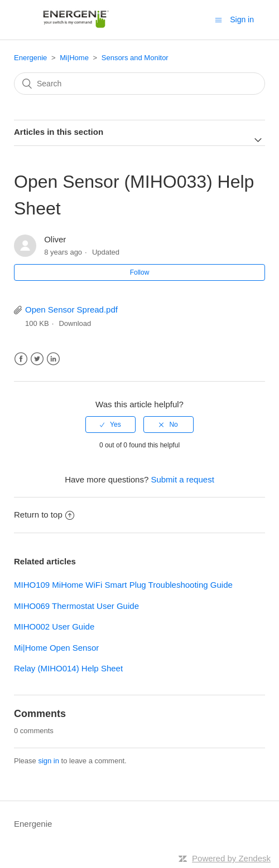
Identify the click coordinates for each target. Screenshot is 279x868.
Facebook (21, 359)
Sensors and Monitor (135, 58)
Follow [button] (140, 272)
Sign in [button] (242, 19)
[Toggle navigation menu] (218, 20)
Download (75, 323)
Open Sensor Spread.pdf (71, 309)
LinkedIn (53, 359)
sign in (49, 761)
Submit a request (182, 479)
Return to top (44, 515)
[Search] (139, 84)
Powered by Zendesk (231, 858)
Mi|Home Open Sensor (56, 648)
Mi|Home (74, 58)
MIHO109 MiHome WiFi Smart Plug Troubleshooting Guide (123, 585)
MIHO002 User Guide (54, 626)
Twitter (37, 359)
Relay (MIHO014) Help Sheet (68, 668)
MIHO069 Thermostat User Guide (76, 606)
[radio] (110, 425)
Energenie (30, 58)
